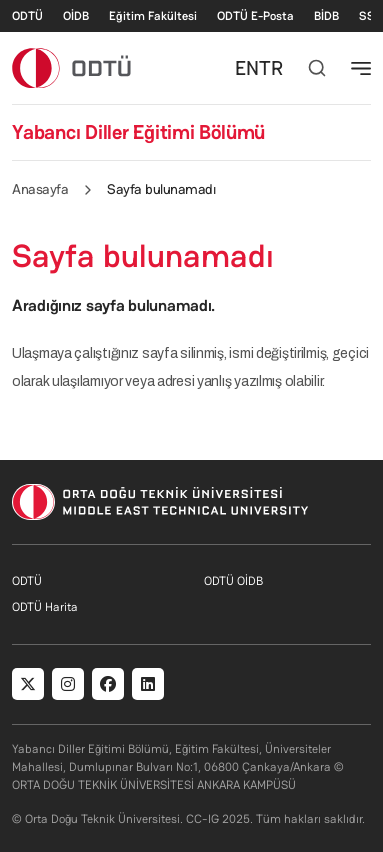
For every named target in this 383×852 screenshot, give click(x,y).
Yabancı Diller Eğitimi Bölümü (138, 132)
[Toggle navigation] (361, 68)
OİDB (76, 16)
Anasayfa (40, 189)
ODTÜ (27, 16)
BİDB (326, 16)
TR (271, 68)
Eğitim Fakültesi (153, 16)
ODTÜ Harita (45, 607)
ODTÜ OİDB (233, 581)
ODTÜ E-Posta (255, 16)
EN (247, 68)
